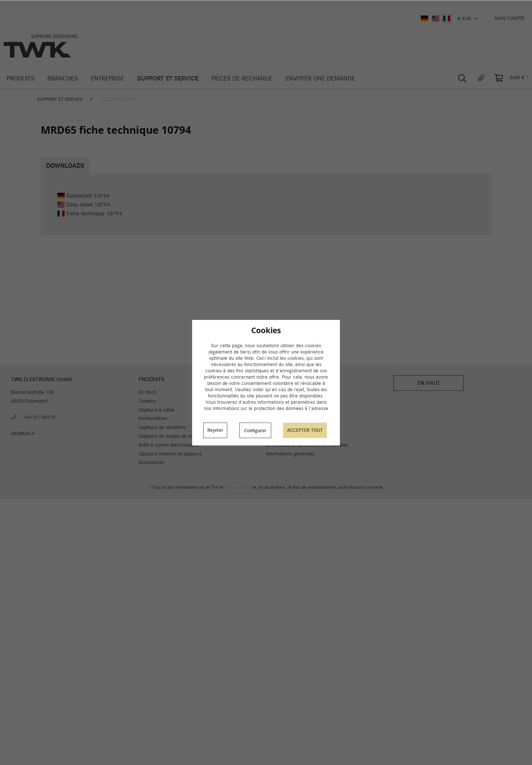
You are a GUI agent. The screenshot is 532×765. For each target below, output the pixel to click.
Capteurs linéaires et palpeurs (170, 454)
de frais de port (238, 487)
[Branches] (62, 78)
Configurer (255, 431)
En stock (148, 392)
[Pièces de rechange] (242, 78)
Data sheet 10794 (84, 204)
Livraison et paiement (289, 401)
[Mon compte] (510, 18)
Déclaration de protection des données (307, 445)
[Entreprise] (107, 78)
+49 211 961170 (39, 417)
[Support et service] (168, 78)
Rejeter (215, 430)
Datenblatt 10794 (83, 196)
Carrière (275, 427)
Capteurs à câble (156, 410)
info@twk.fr (23, 433)
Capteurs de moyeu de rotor (168, 436)
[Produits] (20, 78)
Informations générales (290, 454)
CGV (271, 436)
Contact (274, 418)
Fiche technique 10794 (90, 213)
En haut (429, 383)
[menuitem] (510, 18)
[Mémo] (481, 78)
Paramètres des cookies (291, 392)
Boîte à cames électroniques (169, 445)
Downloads (65, 166)
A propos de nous (284, 410)
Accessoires (151, 462)
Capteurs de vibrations (162, 427)
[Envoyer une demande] (320, 78)
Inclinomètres (153, 418)
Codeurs (147, 401)
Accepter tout (305, 430)
